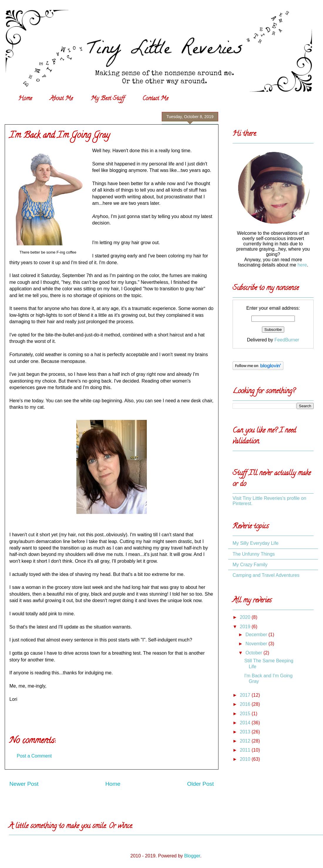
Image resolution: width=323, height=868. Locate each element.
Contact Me (155, 99)
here (302, 265)
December (257, 635)
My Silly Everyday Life (256, 543)
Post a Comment (34, 756)
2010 (246, 759)
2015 (246, 714)
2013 (246, 732)
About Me (61, 99)
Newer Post (24, 784)
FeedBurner (287, 340)
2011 (246, 750)
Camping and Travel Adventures (266, 575)
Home (25, 99)
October (254, 653)
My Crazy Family (250, 565)
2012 (246, 741)
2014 (246, 723)
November (257, 644)
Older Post (200, 784)
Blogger (192, 856)
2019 (246, 627)
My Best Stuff (108, 99)
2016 (246, 704)
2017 (246, 695)
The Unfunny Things (254, 554)
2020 (246, 617)
